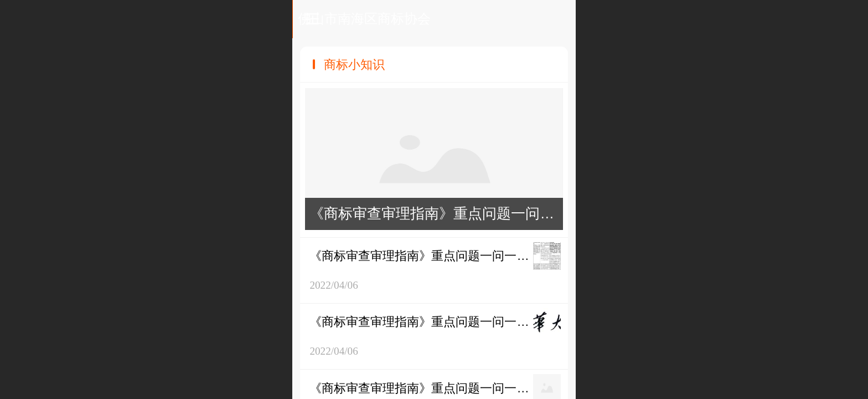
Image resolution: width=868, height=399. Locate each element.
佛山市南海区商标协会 (435, 19)
